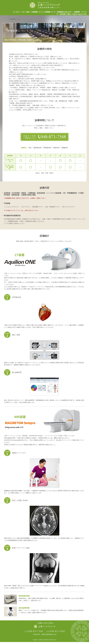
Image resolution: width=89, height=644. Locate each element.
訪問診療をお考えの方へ (64, 12)
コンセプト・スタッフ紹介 (20, 12)
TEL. (34, 634)
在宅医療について (49, 12)
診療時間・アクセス (80, 12)
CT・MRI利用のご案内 (63, 16)
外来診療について (36, 12)
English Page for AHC (80, 16)
